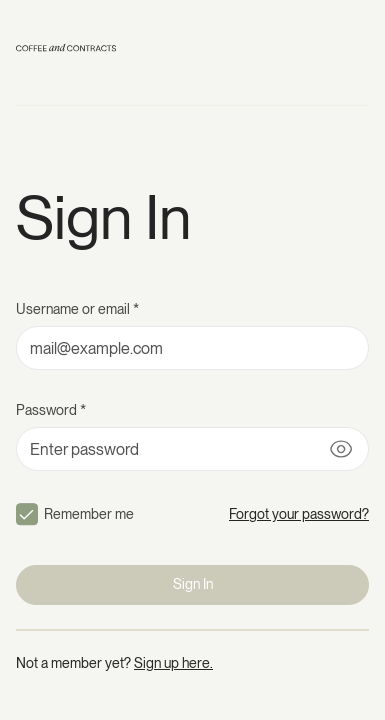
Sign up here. (173, 663)
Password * (51, 410)
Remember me (89, 514)
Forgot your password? (299, 514)
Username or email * (77, 309)
